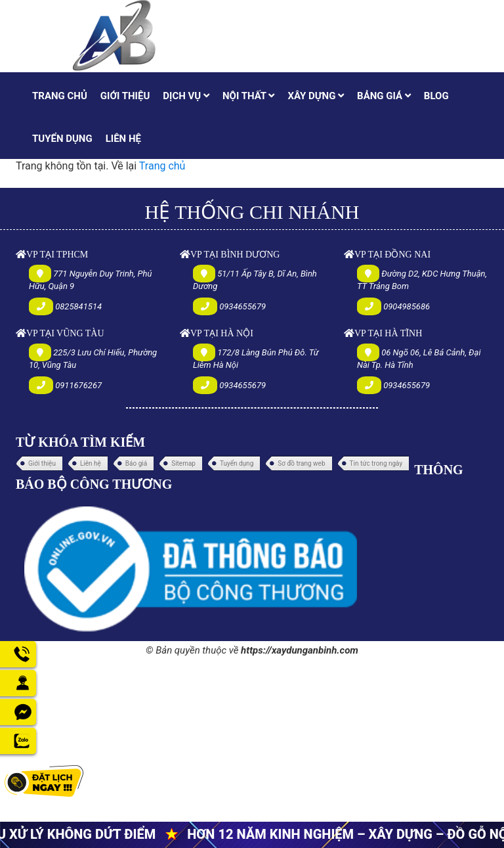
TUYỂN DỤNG (62, 139)
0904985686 (407, 306)
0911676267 (78, 385)
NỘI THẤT (248, 96)
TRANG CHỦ (60, 96)
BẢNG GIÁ (384, 96)
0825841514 (78, 306)
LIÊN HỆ (123, 139)
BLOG (436, 96)
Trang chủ (162, 166)
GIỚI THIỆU (125, 96)
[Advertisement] (252, 751)
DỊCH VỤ (186, 96)
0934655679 (242, 306)
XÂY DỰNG (316, 96)
